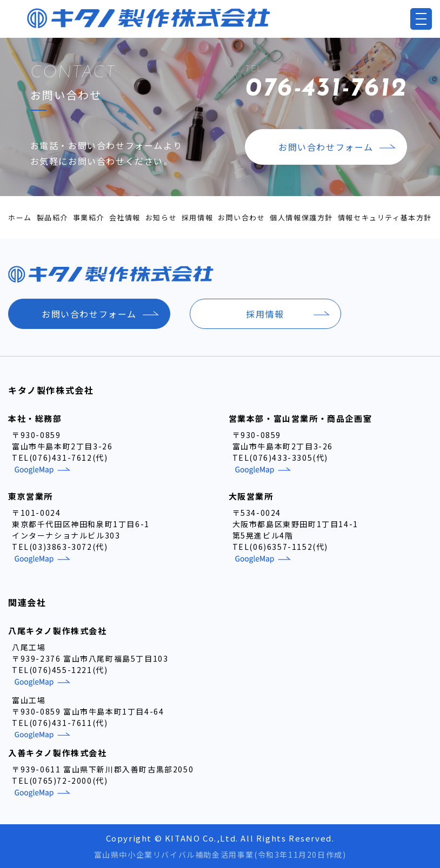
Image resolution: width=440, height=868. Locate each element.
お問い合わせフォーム (326, 147)
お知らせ (161, 217)
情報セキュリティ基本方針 (385, 217)
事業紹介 (89, 217)
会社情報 (125, 217)
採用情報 (197, 217)
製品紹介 (52, 217)
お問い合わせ (242, 217)
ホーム (20, 217)
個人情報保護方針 (301, 217)
